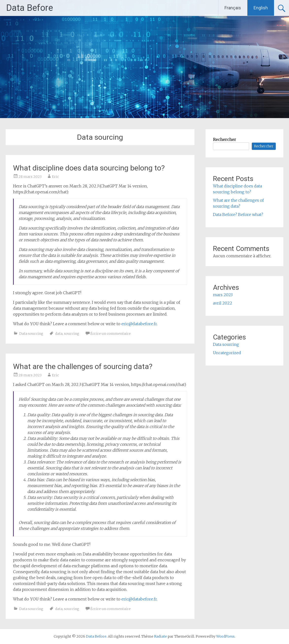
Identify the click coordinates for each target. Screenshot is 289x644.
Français (233, 8)
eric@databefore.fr (139, 324)
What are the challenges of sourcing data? (83, 366)
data (59, 334)
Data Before (30, 8)
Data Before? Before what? (238, 215)
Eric (55, 177)
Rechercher (225, 139)
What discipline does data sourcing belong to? (89, 168)
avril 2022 (223, 303)
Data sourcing (31, 334)
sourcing (72, 334)
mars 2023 (223, 295)
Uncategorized (227, 353)
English (261, 8)
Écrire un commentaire (111, 334)
